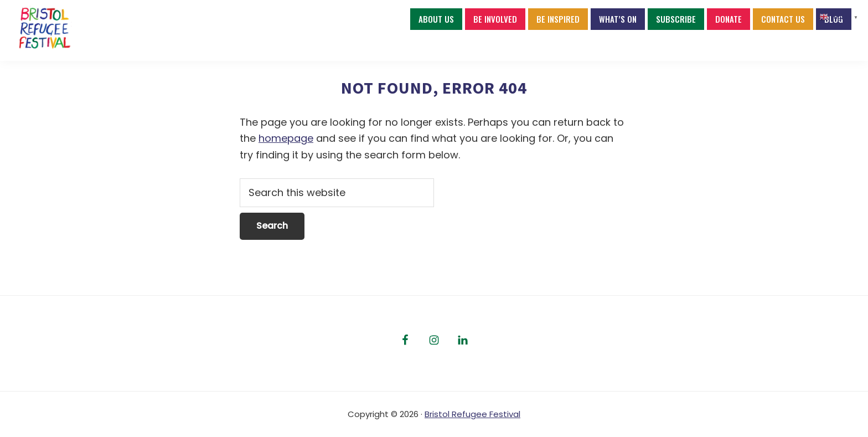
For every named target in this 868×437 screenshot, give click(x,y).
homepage (286, 138)
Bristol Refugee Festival (472, 414)
